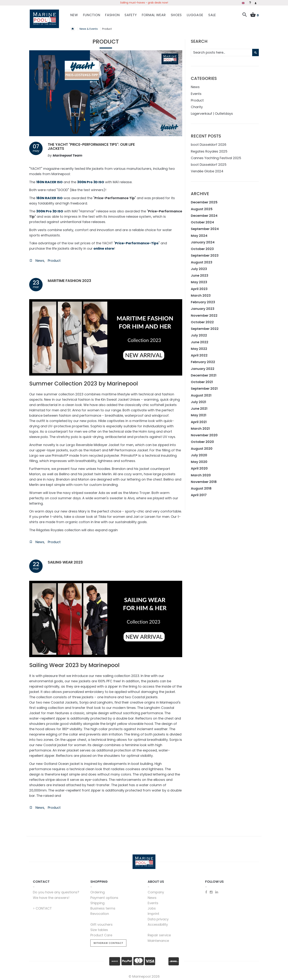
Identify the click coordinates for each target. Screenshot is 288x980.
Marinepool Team (67, 154)
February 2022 (203, 360)
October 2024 (202, 220)
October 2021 (202, 380)
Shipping (97, 901)
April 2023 (199, 287)
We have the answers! (51, 896)
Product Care (101, 933)
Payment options (104, 896)
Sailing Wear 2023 (67, 560)
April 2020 (199, 467)
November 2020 (204, 433)
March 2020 (201, 473)
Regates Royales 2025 (209, 150)
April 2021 (199, 420)
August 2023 (202, 260)
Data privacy (158, 917)
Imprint (153, 912)
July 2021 (198, 400)
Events (196, 92)
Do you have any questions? (56, 890)
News (40, 259)
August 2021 (201, 393)
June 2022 (200, 340)
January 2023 (203, 307)
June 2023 (200, 274)
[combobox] (224, 51)
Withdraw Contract (108, 941)
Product (54, 259)
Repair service (159, 933)
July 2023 (199, 267)
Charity (197, 105)
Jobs (152, 906)
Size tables (99, 928)
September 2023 (205, 254)
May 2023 (199, 280)
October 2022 (202, 320)
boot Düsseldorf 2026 (209, 143)
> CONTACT (42, 906)
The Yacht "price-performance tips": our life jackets (97, 145)
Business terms (103, 906)
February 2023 (203, 300)
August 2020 (202, 447)
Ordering (98, 890)
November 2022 (204, 314)
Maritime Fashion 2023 (72, 279)
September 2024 (205, 227)
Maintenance (158, 939)
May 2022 (199, 347)
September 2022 (205, 327)
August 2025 (202, 207)
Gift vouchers (101, 923)
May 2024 (199, 234)
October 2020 (202, 440)
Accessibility (158, 923)
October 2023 (202, 247)
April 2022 (199, 353)
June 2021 (199, 407)
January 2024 (203, 240)
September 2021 (204, 387)
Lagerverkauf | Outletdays (212, 112)
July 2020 (199, 453)
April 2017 (199, 493)
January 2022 (203, 367)
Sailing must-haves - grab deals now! (144, 3)
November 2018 (204, 480)
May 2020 (199, 460)
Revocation (100, 912)
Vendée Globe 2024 (207, 169)
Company (156, 890)
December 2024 (204, 214)
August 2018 (201, 487)
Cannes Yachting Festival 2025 (216, 156)
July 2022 (199, 333)
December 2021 (204, 373)
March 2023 (201, 294)
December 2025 (204, 200)
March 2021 (200, 427)
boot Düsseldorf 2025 (209, 163)
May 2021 (199, 413)
